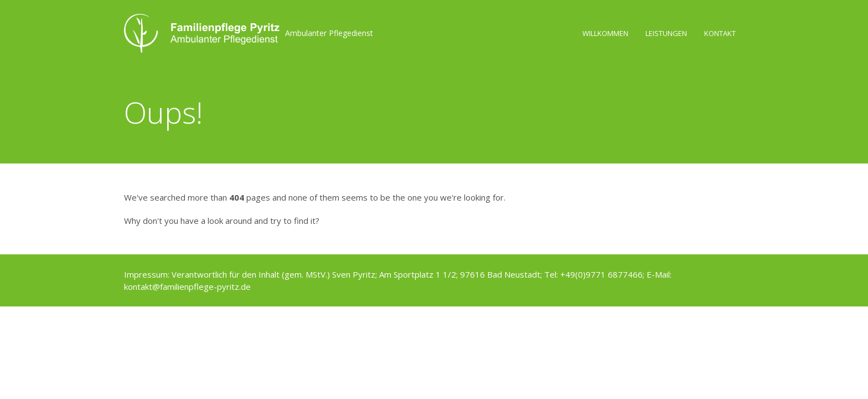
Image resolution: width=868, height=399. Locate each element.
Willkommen (605, 33)
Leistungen (666, 33)
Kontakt (720, 33)
